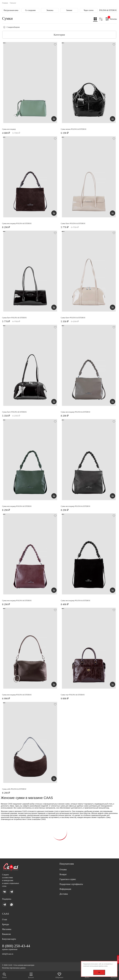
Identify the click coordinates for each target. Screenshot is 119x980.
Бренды (6, 924)
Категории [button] (59, 35)
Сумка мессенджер (9, 129)
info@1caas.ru (8, 954)
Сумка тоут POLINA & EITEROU (73, 695)
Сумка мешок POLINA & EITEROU (74, 129)
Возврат (63, 874)
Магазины (7, 929)
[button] (95, 19)
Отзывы (63, 869)
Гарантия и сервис (68, 879)
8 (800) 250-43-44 (16, 946)
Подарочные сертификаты (71, 884)
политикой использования (91, 966)
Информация (65, 889)
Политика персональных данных (14, 968)
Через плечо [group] (89, 10)
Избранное (59, 975)
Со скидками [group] (30, 10)
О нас (5, 919)
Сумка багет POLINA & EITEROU (73, 223)
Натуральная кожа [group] (11, 10)
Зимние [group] (69, 10)
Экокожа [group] (50, 10)
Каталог (31, 975)
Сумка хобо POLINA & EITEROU (14, 789)
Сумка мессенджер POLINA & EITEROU (17, 223)
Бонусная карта (9, 939)
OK (99, 972)
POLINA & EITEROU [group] (108, 10)
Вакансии (6, 934)
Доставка (64, 894)
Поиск (4, 975)
